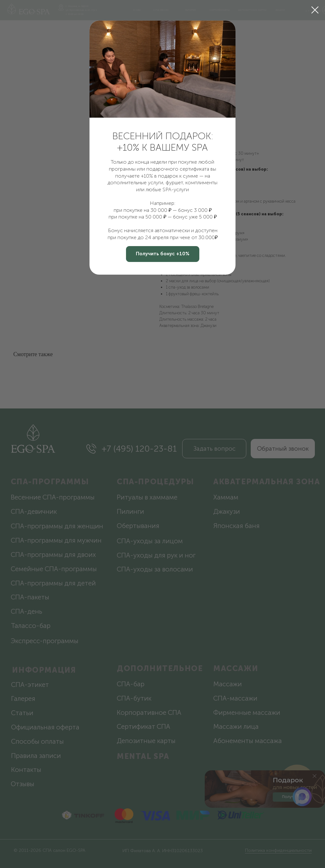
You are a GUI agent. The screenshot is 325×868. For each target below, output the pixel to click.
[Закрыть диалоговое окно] (315, 10)
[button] (163, 254)
